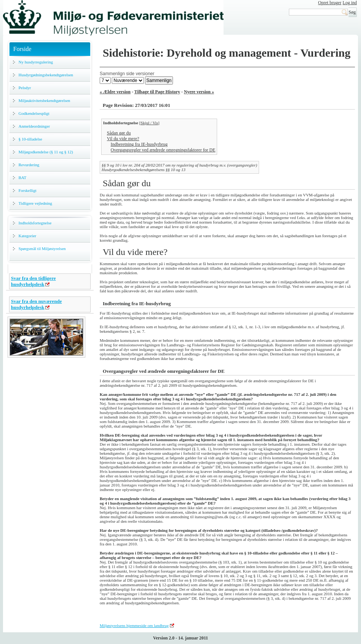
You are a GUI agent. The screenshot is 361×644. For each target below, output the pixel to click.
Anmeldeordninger (34, 126)
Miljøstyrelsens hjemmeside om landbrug (134, 625)
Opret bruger (330, 3)
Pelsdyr (25, 88)
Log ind (350, 3)
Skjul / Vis (149, 123)
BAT (22, 178)
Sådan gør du (119, 133)
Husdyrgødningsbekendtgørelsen (46, 75)
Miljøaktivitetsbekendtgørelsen (44, 100)
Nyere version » (199, 92)
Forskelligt (28, 190)
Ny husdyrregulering (36, 62)
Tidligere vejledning (35, 203)
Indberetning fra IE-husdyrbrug (139, 144)
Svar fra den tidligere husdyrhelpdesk (33, 281)
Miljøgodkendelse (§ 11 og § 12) (46, 152)
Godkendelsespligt (34, 113)
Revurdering (29, 165)
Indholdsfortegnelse (35, 223)
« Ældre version (115, 92)
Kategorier (27, 236)
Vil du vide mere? (123, 139)
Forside (22, 49)
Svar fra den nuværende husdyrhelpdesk (36, 304)
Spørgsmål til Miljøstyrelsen (42, 249)
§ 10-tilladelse (30, 139)
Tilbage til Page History (157, 92)
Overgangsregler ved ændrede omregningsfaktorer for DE (163, 150)
